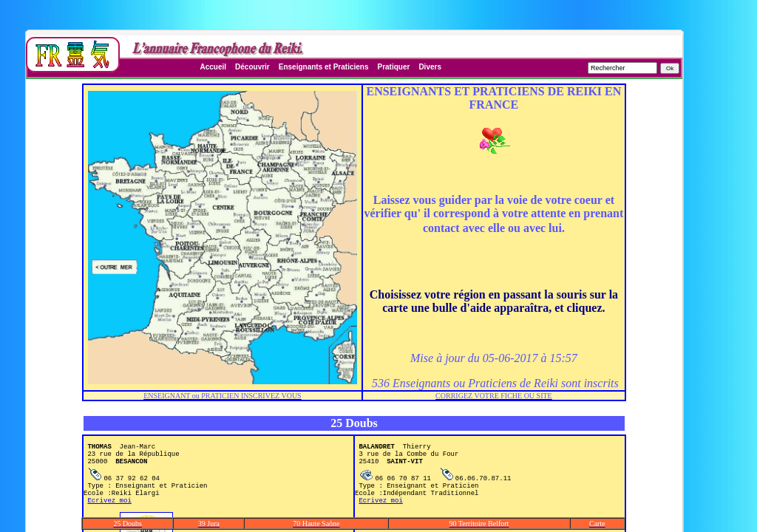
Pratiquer (393, 67)
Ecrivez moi (109, 515)
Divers (430, 67)
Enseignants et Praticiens (324, 67)
